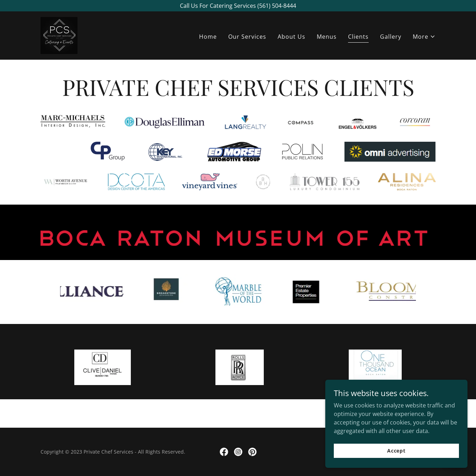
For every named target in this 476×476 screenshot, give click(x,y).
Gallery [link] (391, 37)
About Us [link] (292, 37)
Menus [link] (327, 37)
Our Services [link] (247, 37)
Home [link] (208, 37)
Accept (396, 456)
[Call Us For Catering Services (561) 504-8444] (238, 6)
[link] (59, 35)
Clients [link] (358, 37)
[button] (424, 37)
